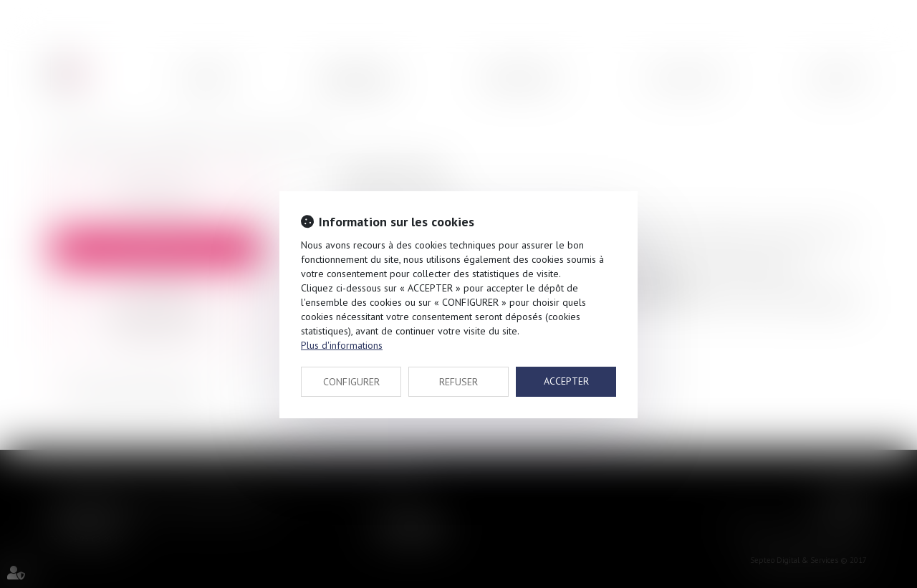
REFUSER (458, 382)
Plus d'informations (342, 345)
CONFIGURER (351, 382)
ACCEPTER (566, 381)
